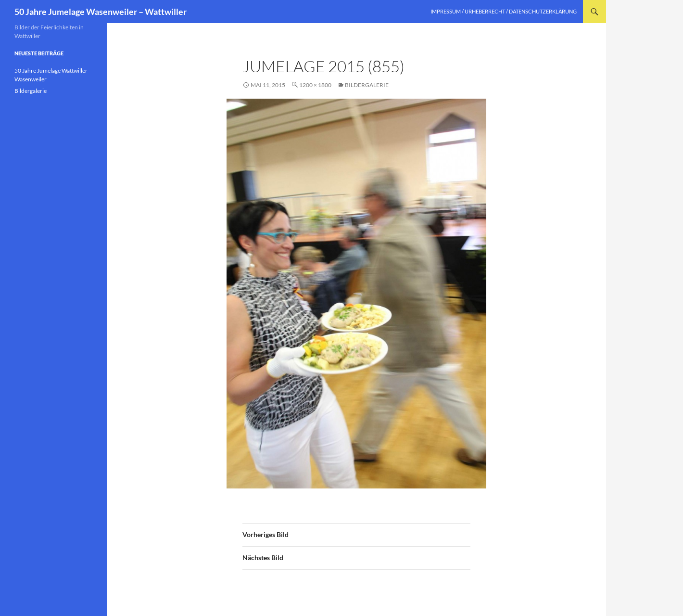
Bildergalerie (367, 85)
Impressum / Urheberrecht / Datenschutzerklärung (504, 11)
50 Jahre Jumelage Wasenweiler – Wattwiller (101, 12)
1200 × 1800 (315, 85)
